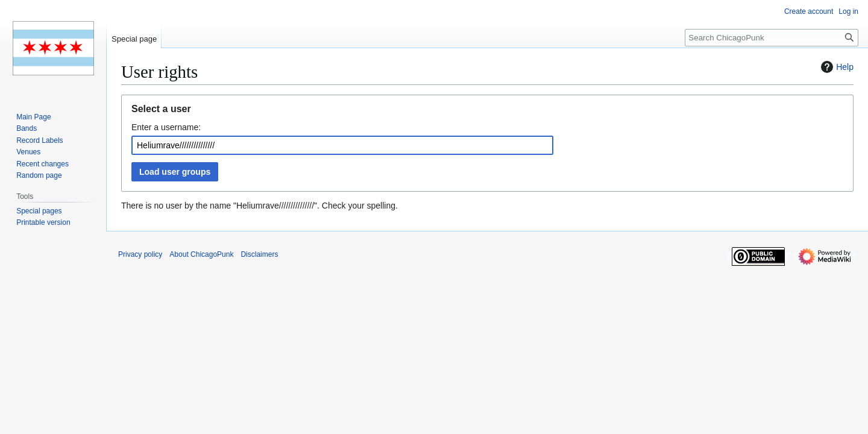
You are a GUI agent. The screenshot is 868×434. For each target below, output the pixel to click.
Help (836, 67)
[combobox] (342, 145)
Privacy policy (140, 254)
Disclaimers (259, 254)
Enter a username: (166, 127)
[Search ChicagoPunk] (772, 38)
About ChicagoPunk (201, 254)
